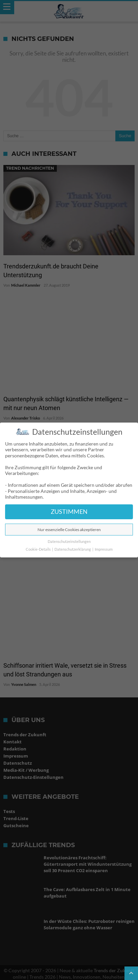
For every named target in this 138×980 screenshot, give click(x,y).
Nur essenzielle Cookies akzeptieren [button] (69, 530)
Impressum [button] (104, 549)
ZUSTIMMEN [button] (69, 512)
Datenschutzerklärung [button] (73, 549)
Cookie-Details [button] (39, 549)
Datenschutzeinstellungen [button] (69, 542)
